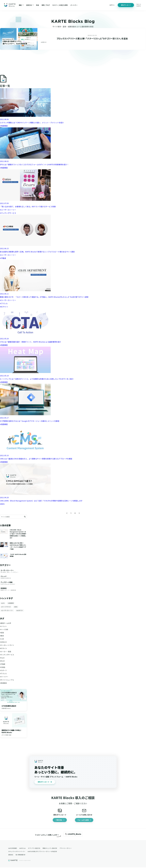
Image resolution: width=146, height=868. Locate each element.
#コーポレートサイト (7, 645)
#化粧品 (3, 667)
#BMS (16, 607)
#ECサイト (4, 648)
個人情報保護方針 (20, 855)
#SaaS (2, 658)
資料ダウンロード (126, 5)
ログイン (112, 5)
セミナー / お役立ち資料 (60, 5)
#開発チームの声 (6, 623)
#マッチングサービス (7, 655)
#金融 (2, 633)
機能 (21, 5)
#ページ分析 (4, 629)
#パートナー (4, 677)
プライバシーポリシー (66, 849)
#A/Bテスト (20, 610)
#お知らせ (3, 642)
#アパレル (3, 673)
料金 (38, 5)
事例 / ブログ (46, 5)
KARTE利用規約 (13, 849)
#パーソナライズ (6, 607)
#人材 (2, 639)
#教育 (2, 636)
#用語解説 (3, 683)
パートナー (74, 5)
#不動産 (3, 664)
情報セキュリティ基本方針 (50, 849)
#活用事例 (11, 603)
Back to (139, 5)
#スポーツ (3, 670)
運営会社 (11, 855)
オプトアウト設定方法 (34, 849)
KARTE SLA (22, 849)
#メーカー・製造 (6, 651)
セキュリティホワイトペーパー (17, 852)
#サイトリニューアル (7, 680)
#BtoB (2, 661)
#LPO (3, 603)
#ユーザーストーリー (7, 610)
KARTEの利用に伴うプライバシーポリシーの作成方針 (42, 852)
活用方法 (30, 5)
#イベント (3, 626)
